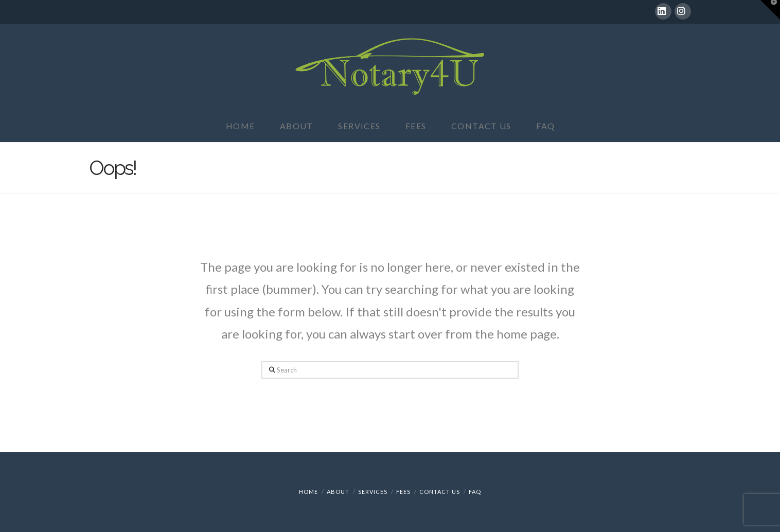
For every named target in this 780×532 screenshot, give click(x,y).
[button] (770, 10)
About (338, 492)
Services (373, 492)
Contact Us (440, 492)
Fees (403, 492)
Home (308, 492)
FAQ (475, 492)
